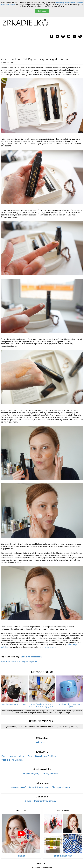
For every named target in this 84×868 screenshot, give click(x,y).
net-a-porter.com (49, 647)
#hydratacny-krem (30, 661)
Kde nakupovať (18, 787)
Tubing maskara (50, 774)
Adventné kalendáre (39, 787)
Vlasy (22, 756)
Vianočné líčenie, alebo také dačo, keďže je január (42, 705)
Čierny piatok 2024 (61, 787)
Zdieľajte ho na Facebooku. (31, 657)
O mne (28, 801)
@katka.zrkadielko (63, 856)
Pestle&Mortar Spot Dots (14, 704)
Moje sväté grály (31, 774)
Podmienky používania (45, 801)
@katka (21, 856)
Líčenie (12, 756)
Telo (30, 756)
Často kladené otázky (46, 756)
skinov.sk (40, 742)
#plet (3, 661)
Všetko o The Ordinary (12, 760)
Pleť (3, 756)
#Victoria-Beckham (14, 661)
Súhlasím (42, 11)
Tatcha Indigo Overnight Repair (70, 705)
